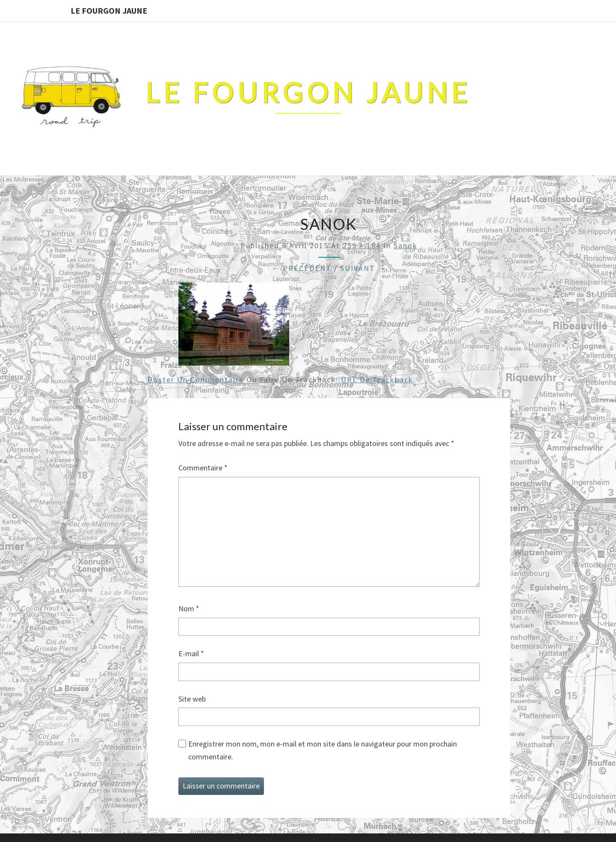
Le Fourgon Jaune (109, 10)
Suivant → (363, 268)
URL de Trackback (377, 379)
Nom (189, 608)
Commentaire (203, 468)
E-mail (191, 653)
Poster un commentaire (196, 379)
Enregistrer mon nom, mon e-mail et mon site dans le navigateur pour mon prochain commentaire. (323, 750)
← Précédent (302, 268)
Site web (192, 699)
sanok (406, 245)
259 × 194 (362, 245)
